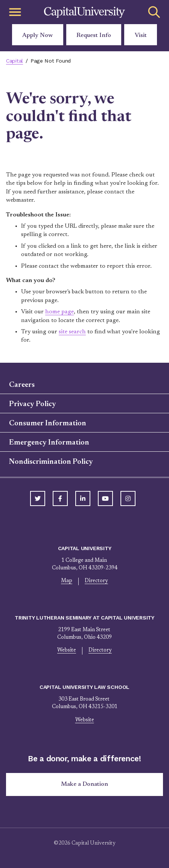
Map (67, 581)
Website (67, 650)
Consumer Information (48, 423)
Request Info (94, 35)
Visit (141, 35)
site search (72, 332)
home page (59, 312)
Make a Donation (84, 784)
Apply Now (37, 35)
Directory (96, 581)
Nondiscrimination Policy (51, 462)
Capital (14, 61)
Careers (22, 385)
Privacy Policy (33, 404)
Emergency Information (49, 443)
